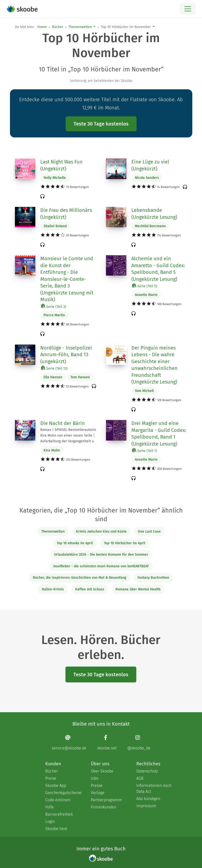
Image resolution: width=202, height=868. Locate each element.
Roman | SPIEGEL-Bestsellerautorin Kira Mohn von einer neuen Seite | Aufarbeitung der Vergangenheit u (68, 435)
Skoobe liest (56, 829)
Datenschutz (147, 771)
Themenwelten (80, 27)
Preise (51, 778)
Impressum (146, 806)
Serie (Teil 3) (54, 306)
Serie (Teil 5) (145, 286)
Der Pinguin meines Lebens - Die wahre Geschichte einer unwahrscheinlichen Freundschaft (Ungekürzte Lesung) (154, 365)
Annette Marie (146, 295)
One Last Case (149, 531)
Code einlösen (58, 800)
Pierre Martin (54, 315)
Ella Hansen (53, 377)
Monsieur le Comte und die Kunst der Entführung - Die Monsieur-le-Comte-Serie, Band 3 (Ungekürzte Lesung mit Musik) (67, 279)
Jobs (95, 778)
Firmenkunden (103, 807)
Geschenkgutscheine (63, 793)
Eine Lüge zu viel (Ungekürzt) (150, 165)
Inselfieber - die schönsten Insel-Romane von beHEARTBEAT (101, 566)
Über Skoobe (102, 771)
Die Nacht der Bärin (63, 423)
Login (50, 821)
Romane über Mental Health (138, 589)
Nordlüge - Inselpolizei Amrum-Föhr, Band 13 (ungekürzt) (66, 355)
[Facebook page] (107, 742)
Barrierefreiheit (59, 814)
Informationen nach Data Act (154, 788)
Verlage (98, 793)
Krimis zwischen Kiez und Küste (101, 531)
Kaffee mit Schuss (90, 589)
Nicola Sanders (147, 178)
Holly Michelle (55, 178)
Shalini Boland (55, 226)
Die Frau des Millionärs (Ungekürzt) (66, 214)
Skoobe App (56, 786)
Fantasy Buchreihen (153, 578)
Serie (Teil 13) (54, 368)
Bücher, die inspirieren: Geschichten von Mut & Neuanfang (80, 578)
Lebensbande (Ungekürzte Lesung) (154, 214)
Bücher (58, 27)
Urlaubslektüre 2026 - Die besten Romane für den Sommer (101, 555)
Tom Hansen (80, 377)
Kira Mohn (52, 450)
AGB (140, 778)
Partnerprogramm (106, 800)
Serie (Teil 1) (145, 451)
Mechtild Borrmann (150, 226)
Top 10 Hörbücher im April (125, 543)
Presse (97, 786)
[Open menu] (188, 9)
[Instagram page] (139, 742)
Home (42, 27)
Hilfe (50, 807)
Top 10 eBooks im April (75, 543)
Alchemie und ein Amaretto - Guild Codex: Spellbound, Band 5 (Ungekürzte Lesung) (158, 269)
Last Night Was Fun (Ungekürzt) (61, 165)
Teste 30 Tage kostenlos (101, 124)
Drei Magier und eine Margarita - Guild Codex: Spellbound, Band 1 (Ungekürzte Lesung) (159, 434)
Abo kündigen (148, 799)
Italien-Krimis (53, 589)
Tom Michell (144, 391)
